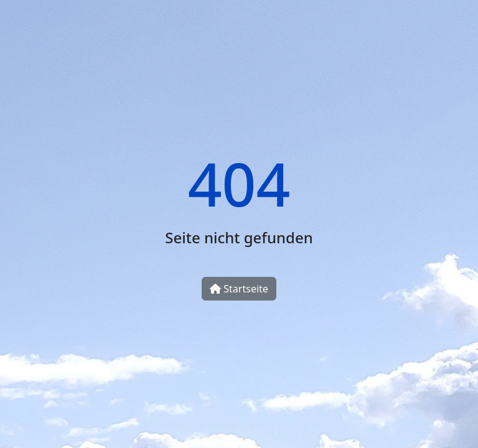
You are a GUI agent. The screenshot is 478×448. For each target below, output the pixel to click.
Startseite (239, 289)
